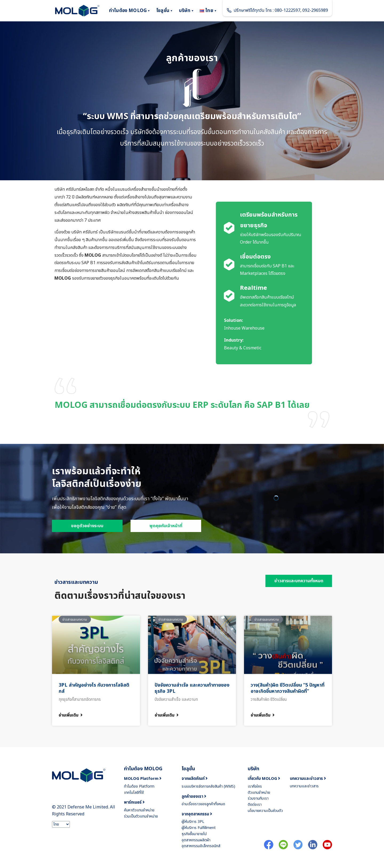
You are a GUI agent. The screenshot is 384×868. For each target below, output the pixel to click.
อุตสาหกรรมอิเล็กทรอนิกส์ (201, 846)
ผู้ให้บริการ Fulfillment (199, 828)
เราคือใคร (255, 786)
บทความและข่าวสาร (304, 786)
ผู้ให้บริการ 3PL (193, 822)
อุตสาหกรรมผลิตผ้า (196, 840)
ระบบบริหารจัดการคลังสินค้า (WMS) (208, 786)
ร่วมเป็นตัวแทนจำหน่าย (141, 816)
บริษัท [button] (187, 11)
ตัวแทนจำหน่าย (259, 793)
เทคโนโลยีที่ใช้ (134, 793)
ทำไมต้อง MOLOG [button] (130, 11)
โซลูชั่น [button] (165, 11)
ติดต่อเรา (255, 805)
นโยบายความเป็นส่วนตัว (265, 811)
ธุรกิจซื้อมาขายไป (194, 834)
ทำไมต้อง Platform (139, 786)
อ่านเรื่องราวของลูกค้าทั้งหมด (203, 804)
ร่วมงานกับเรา (258, 798)
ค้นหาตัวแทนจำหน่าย (139, 810)
